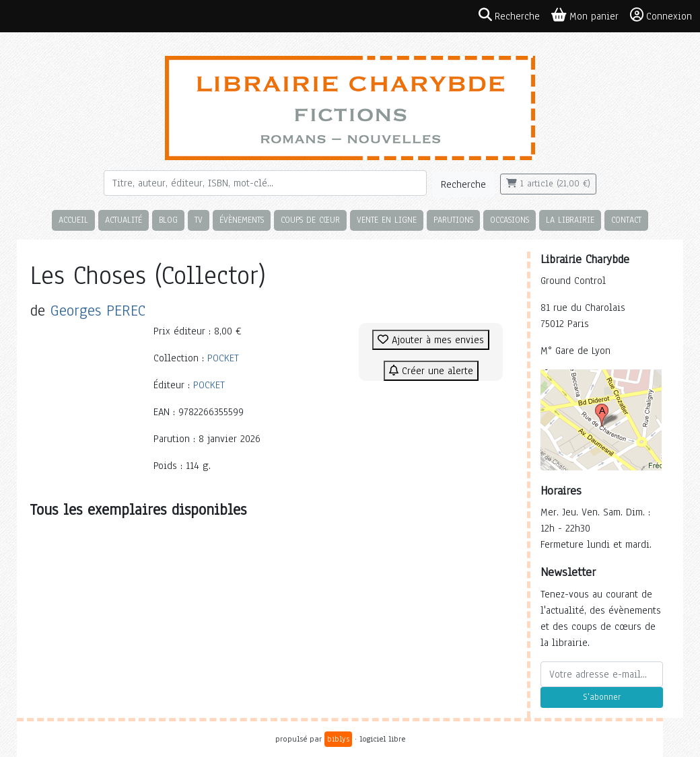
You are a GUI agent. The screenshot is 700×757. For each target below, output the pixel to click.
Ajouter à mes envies (431, 340)
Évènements (242, 220)
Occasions (510, 220)
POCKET (223, 358)
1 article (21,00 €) (548, 184)
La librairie (570, 220)
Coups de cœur (310, 220)
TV (199, 220)
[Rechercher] (265, 183)
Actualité (124, 220)
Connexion (661, 15)
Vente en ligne (387, 220)
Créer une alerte (431, 371)
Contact (626, 220)
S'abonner (602, 697)
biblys (338, 739)
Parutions (453, 220)
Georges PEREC (98, 311)
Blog (168, 220)
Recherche (463, 184)
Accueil (73, 220)
